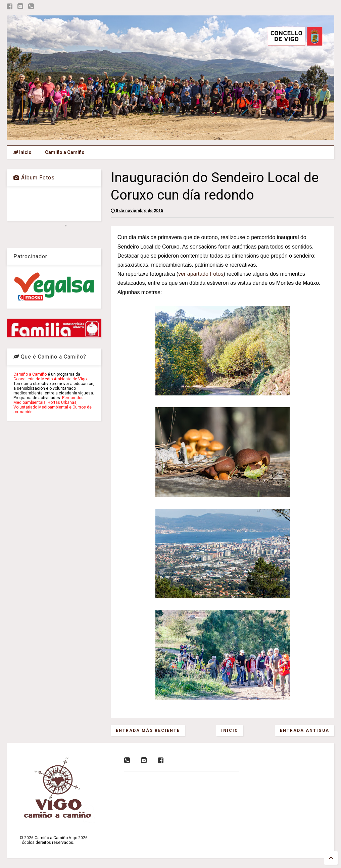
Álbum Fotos (34, 178)
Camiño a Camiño (65, 152)
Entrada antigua (305, 730)
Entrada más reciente (148, 730)
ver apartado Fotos (201, 274)
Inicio (22, 152)
